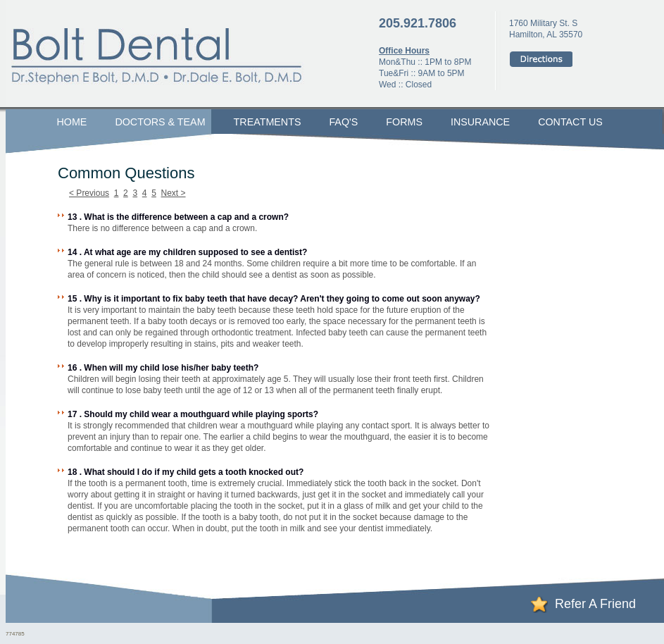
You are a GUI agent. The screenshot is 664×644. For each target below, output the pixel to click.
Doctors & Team (160, 122)
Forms (404, 122)
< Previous (89, 193)
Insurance (480, 122)
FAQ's (343, 122)
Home (72, 122)
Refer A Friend (595, 604)
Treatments (268, 122)
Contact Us (570, 122)
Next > (174, 193)
